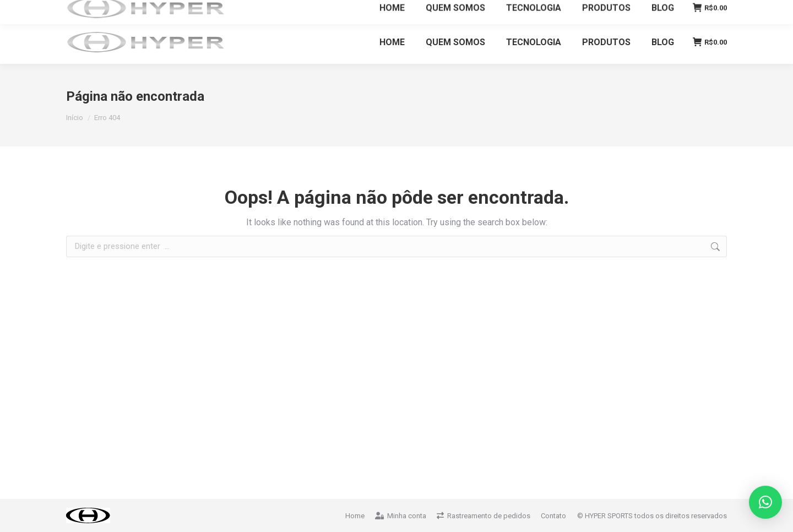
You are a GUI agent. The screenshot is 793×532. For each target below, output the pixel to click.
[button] (765, 502)
